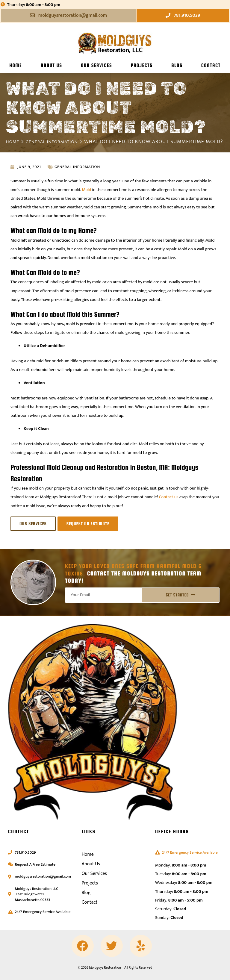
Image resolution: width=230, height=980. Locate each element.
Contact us (169, 503)
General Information (57, 141)
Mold (87, 196)
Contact (211, 65)
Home (16, 65)
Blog (177, 65)
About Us (52, 65)
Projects (142, 65)
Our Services (96, 65)
